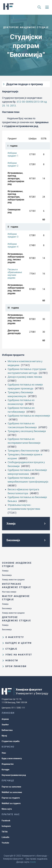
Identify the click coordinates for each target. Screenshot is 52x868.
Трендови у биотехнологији (23, 451)
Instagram (6, 826)
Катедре (5, 770)
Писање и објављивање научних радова (15, 274)
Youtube (5, 843)
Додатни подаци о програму (25, 84)
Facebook (6, 821)
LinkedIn (5, 837)
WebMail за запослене (12, 792)
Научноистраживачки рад (14, 775)
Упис (4, 753)
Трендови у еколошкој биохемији (27, 431)
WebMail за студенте (11, 803)
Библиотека (7, 730)
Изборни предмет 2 (13, 164)
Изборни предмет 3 (13, 235)
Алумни (5, 719)
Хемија (5, 571)
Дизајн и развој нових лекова (25, 377)
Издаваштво (8, 764)
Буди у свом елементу (12, 758)
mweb (33, 862)
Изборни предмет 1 (13, 154)
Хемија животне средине (13, 580)
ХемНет (5, 725)
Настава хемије (9, 592)
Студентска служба (11, 741)
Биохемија (7, 575)
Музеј (4, 736)
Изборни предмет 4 (13, 245)
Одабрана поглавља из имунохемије (29, 416)
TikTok (5, 832)
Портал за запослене (11, 787)
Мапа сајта (7, 809)
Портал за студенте (11, 798)
